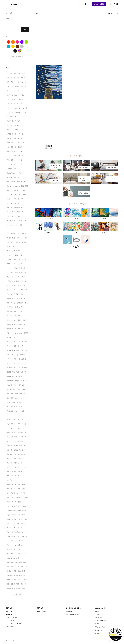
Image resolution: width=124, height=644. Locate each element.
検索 (25, 30)
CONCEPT (9, 611)
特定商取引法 (98, 630)
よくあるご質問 (99, 614)
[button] (48, 219)
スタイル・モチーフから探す (15, 623)
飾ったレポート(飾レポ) (72, 614)
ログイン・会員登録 (99, 4)
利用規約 (97, 624)
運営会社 (97, 611)
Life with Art (69, 611)
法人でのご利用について (101, 621)
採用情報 (97, 633)
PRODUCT (9, 614)
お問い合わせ (98, 618)
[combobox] (113, 13)
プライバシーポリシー (100, 627)
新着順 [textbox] (110, 13)
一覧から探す (11, 626)
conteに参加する (42, 611)
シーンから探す (11, 620)
